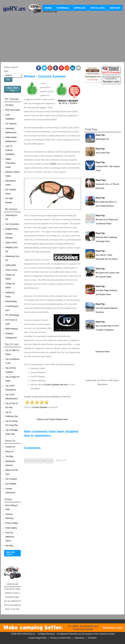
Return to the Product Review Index (52, 419)
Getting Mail (11, 265)
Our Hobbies (11, 484)
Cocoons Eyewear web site (56, 385)
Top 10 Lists (97, 8)
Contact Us (10, 447)
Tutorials (63, 8)
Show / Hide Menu (12, 89)
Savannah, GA (102, 184)
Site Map (115, 8)
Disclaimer (92, 638)
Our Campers (11, 479)
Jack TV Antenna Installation (10, 150)
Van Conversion (12, 224)
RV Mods (9, 105)
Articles (80, 8)
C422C (53, 164)
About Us (9, 452)
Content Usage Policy (38, 638)
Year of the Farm (103, 153)
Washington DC (103, 139)
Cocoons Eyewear (40, 407)
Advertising (79, 638)
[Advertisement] (62, 39)
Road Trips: (101, 180)
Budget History (12, 229)
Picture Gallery (12, 523)
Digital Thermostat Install (10, 163)
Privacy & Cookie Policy (61, 638)
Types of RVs (11, 243)
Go (8, 80)
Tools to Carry (11, 270)
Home (48, 8)
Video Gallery (11, 528)
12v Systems (11, 124)
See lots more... (10, 553)
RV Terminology (12, 315)
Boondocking (11, 301)
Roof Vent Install (12, 110)
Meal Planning (12, 329)
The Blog (9, 456)
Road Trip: (100, 135)
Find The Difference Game (10, 537)
